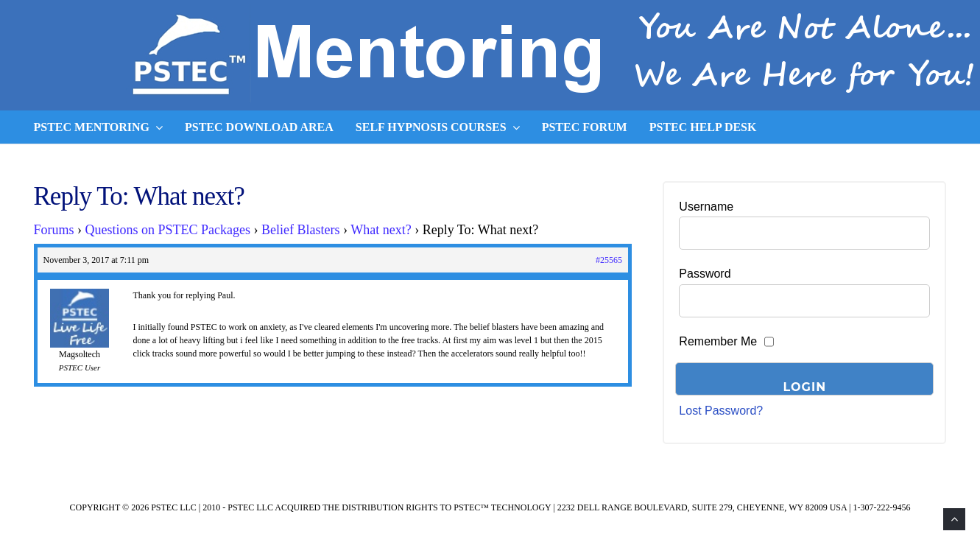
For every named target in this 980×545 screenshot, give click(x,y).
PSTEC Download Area (259, 127)
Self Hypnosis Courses (438, 127)
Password (705, 274)
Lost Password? (721, 411)
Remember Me (718, 341)
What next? (381, 230)
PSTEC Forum (585, 127)
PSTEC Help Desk (703, 127)
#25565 (609, 260)
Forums (54, 230)
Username (706, 207)
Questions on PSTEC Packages (168, 230)
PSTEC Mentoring (99, 127)
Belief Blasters (300, 230)
